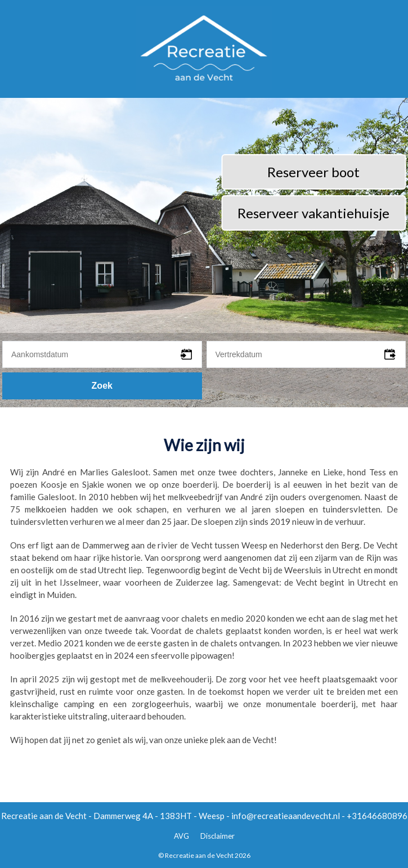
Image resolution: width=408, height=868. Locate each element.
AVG (181, 836)
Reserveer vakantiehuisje (313, 213)
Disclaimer (218, 836)
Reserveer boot (313, 172)
